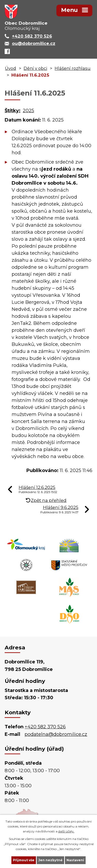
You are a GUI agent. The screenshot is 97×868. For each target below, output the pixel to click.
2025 (28, 111)
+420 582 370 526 (45, 727)
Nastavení (75, 860)
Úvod (10, 68)
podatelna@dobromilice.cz (56, 734)
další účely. (66, 831)
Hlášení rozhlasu (73, 68)
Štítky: (13, 111)
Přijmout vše (24, 860)
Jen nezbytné (50, 860)
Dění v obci (35, 68)
